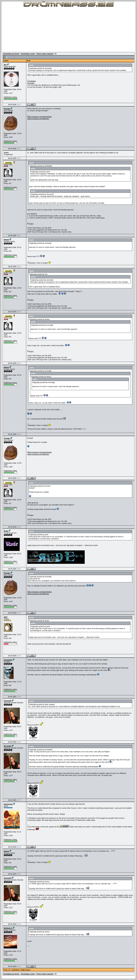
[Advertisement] (68, 30)
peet (6, 617)
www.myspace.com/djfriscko (38, 119)
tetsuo (6, 240)
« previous (15, 970)
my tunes (31, 83)
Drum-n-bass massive (45, 54)
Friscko (7, 109)
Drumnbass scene (28, 54)
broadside (8, 660)
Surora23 (7, 701)
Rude (6, 531)
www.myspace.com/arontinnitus (39, 117)
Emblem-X (8, 928)
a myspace (32, 81)
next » (28, 970)
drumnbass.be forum (11, 54)
